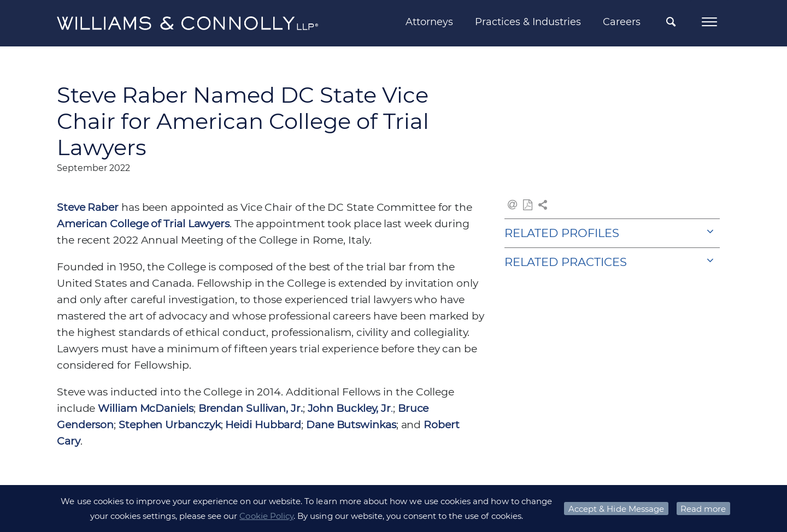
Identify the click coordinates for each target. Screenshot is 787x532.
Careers (622, 22)
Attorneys (429, 22)
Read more (703, 509)
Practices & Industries (528, 22)
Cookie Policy (266, 516)
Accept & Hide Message (616, 509)
